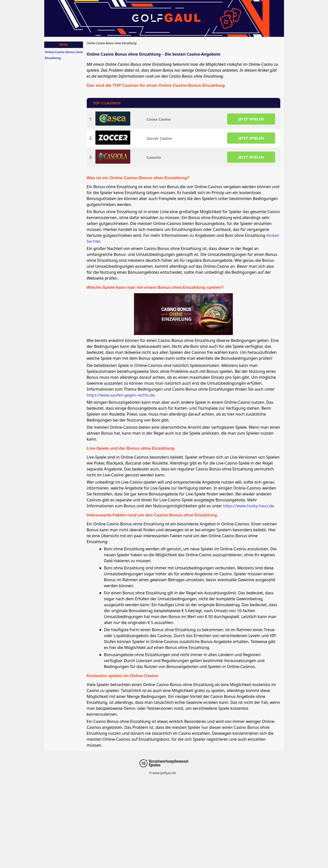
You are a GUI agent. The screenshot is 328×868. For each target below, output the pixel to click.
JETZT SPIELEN (251, 119)
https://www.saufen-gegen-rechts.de (121, 395)
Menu (63, 45)
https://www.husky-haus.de (248, 506)
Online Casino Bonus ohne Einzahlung (64, 55)
